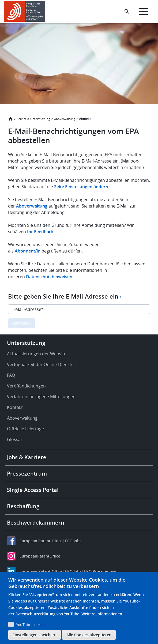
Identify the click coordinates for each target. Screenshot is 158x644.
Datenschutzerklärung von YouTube (47, 614)
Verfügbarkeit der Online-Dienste (40, 364)
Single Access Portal (33, 490)
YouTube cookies (31, 625)
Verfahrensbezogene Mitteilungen (41, 397)
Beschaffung (23, 506)
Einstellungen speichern (35, 635)
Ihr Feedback (40, 232)
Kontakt (15, 407)
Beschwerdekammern (36, 523)
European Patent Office (41, 541)
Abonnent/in (28, 251)
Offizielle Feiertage (25, 429)
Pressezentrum (27, 474)
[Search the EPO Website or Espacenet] (127, 12)
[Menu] (143, 12)
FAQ (11, 375)
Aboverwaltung (65, 119)
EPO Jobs (73, 541)
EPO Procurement (100, 571)
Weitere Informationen (102, 614)
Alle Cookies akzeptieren (89, 635)
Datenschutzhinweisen (49, 277)
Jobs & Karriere (27, 457)
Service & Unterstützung (33, 119)
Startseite (10, 119)
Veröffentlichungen (26, 386)
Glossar (15, 439)
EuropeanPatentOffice (40, 556)
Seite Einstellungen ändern (81, 187)
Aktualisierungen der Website (37, 354)
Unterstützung (26, 343)
